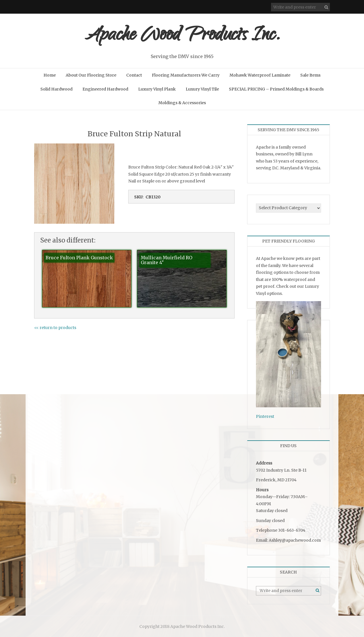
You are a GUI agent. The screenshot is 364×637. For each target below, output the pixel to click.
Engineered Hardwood (105, 89)
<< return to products (55, 328)
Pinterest (265, 416)
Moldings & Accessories (182, 103)
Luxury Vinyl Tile (202, 89)
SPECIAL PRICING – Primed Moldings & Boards (276, 89)
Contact (134, 75)
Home (50, 75)
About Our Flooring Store (91, 75)
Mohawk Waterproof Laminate (260, 75)
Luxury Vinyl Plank (157, 89)
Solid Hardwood (56, 89)
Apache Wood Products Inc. (182, 36)
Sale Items (310, 75)
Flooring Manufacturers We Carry (186, 75)
